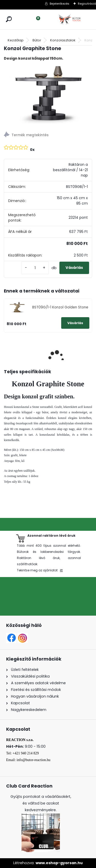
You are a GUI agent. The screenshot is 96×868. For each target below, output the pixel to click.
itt (61, 570)
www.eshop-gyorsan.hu (59, 863)
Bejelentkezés (60, 4)
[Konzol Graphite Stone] (48, 95)
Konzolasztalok (63, 40)
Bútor (37, 40)
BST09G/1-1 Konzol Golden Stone (60, 307)
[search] (9, 19)
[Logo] (70, 19)
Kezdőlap (16, 40)
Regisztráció (87, 4)
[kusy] (35, 268)
